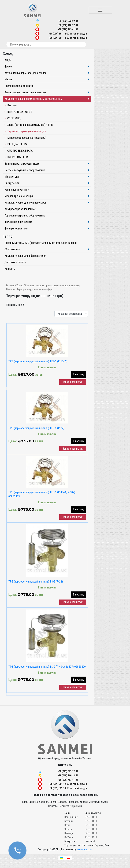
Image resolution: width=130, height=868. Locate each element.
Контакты (10, 269)
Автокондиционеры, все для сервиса (25, 73)
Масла (8, 79)
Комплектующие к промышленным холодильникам (52, 285)
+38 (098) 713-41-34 (68, 29)
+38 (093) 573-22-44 (68, 21)
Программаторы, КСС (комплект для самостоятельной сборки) (41, 243)
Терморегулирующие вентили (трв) (27, 131)
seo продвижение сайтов (65, 867)
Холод (20, 285)
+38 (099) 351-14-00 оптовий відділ (68, 38)
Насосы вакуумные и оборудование (25, 170)
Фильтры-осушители (16, 228)
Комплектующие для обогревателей (25, 256)
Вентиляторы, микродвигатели (22, 164)
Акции (8, 60)
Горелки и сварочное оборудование (25, 216)
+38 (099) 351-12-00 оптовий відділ (68, 34)
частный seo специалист (65, 868)
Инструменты (12, 183)
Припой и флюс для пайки (19, 86)
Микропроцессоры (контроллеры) (27, 138)
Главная (10, 285)
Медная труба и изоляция (19, 196)
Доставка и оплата (15, 262)
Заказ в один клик (73, 382)
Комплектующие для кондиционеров (25, 203)
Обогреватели (12, 249)
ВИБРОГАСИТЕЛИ (18, 157)
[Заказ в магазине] (71, 314)
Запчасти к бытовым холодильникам (25, 92)
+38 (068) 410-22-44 (68, 25)
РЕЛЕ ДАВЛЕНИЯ (17, 144)
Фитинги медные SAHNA (18, 222)
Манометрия (12, 177)
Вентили (11, 289)
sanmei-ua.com (85, 849)
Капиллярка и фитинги (17, 190)
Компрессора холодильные (20, 209)
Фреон (8, 66)
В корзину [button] (79, 374)
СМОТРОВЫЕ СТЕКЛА (20, 151)
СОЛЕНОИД (14, 118)
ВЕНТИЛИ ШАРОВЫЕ (20, 112)
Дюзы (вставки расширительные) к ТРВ (30, 125)
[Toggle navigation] (100, 10)
